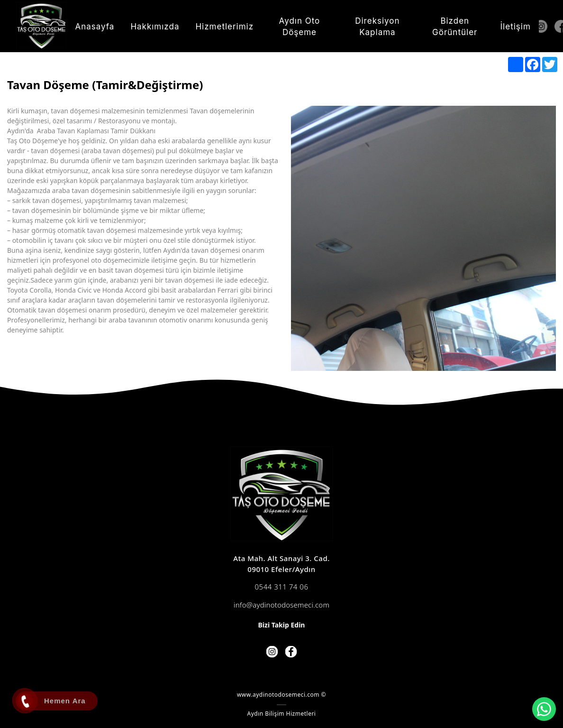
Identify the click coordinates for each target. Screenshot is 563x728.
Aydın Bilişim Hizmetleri (282, 714)
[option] (423, 238)
